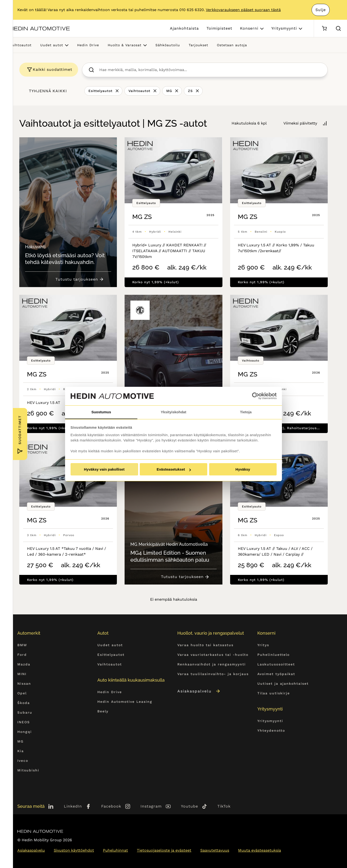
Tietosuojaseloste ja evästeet (164, 850)
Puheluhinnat (115, 850)
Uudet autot (52, 45)
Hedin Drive (88, 45)
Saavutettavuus (215, 850)
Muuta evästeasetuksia (260, 850)
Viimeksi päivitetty (300, 123)
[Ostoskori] (324, 29)
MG (169, 91)
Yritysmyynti (284, 28)
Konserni (249, 28)
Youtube (190, 806)
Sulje (320, 10)
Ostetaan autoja (232, 45)
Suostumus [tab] (101, 412)
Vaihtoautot (21, 45)
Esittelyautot (100, 91)
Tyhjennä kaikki (48, 91)
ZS (190, 91)
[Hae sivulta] (338, 28)
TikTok (224, 806)
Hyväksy (243, 470)
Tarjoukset (198, 45)
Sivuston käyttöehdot (74, 850)
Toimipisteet (219, 28)
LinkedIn (73, 806)
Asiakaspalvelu (199, 691)
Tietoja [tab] (246, 412)
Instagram (151, 806)
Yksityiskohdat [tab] (173, 412)
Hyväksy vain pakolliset (104, 470)
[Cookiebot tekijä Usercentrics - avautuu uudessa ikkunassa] (256, 396)
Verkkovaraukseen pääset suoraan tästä (243, 10)
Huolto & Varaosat (125, 45)
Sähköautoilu (168, 45)
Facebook (111, 806)
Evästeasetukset (174, 470)
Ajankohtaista (184, 28)
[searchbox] (210, 70)
